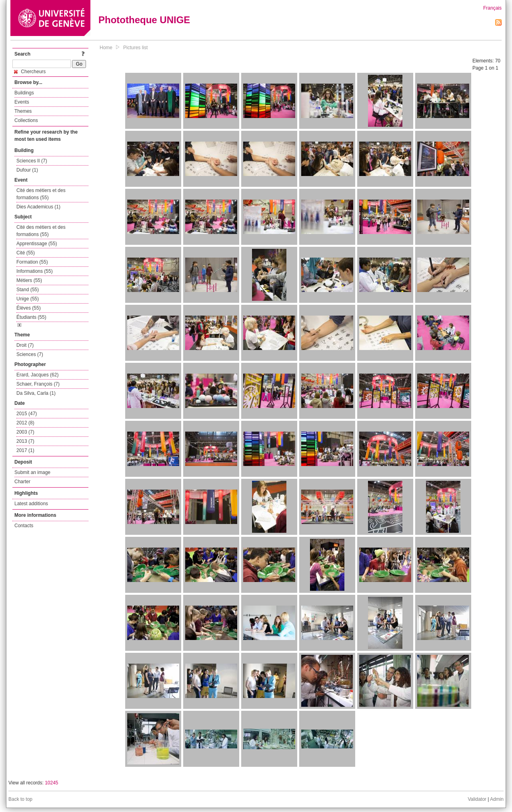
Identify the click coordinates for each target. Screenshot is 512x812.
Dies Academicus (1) (38, 207)
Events (22, 102)
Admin (497, 799)
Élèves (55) (29, 308)
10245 (51, 783)
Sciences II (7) (32, 161)
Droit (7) (25, 345)
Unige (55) (28, 299)
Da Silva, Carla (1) (36, 393)
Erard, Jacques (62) (37, 375)
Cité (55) (26, 253)
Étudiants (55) (31, 317)
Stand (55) (28, 290)
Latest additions (31, 504)
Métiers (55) (29, 280)
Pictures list (135, 48)
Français (492, 8)
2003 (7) (25, 432)
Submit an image (32, 472)
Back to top (20, 799)
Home (106, 48)
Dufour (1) (27, 170)
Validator (477, 799)
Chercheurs (30, 72)
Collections (26, 120)
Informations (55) (35, 271)
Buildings (24, 93)
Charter (22, 482)
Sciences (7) (30, 354)
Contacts (24, 526)
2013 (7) (25, 441)
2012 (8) (25, 423)
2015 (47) (27, 414)
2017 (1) (25, 450)
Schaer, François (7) (38, 384)
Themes (23, 111)
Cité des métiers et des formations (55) (41, 194)
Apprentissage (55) (37, 244)
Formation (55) (32, 262)
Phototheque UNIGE (144, 20)
